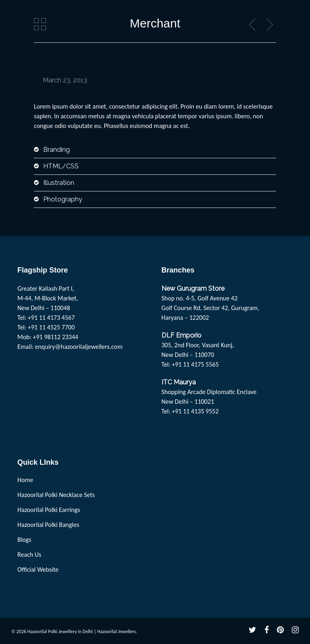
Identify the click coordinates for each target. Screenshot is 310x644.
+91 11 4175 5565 (195, 364)
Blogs (24, 540)
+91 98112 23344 (56, 337)
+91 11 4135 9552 (195, 411)
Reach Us (29, 555)
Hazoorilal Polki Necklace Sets (56, 495)
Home (25, 480)
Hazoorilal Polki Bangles (48, 525)
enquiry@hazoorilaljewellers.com (79, 347)
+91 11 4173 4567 (51, 318)
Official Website (38, 570)
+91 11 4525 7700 (51, 327)
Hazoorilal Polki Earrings (49, 510)
